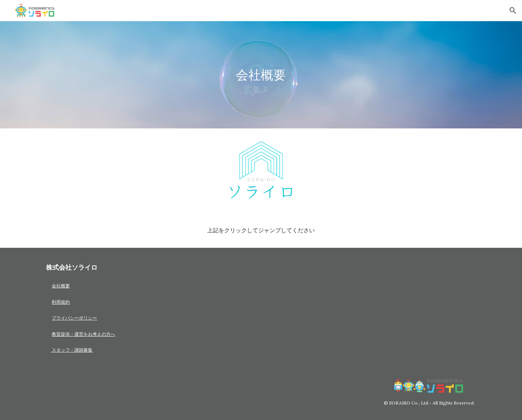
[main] (261, 75)
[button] (513, 11)
